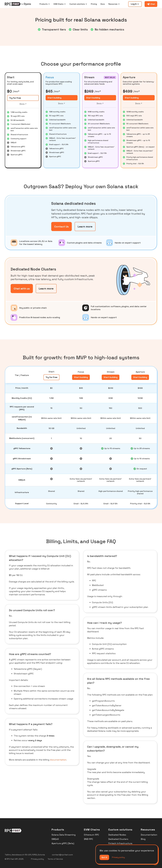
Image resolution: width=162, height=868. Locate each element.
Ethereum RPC (91, 835)
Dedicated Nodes (117, 835)
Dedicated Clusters (118, 839)
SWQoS (55, 839)
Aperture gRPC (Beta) (63, 843)
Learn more (85, 226)
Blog (143, 839)
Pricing (94, 4)
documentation (58, 760)
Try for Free (15, 98)
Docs (103, 4)
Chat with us (22, 288)
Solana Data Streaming (64, 835)
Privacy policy (118, 857)
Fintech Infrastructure (120, 843)
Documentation (149, 835)
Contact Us (61, 226)
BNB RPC (88, 839)
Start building (54, 98)
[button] (45, 4)
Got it (104, 857)
